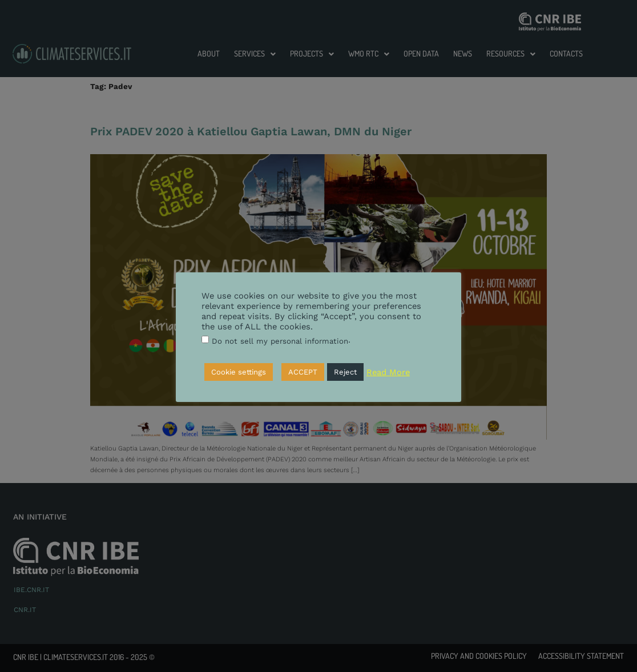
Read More (388, 372)
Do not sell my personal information (280, 341)
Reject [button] (345, 372)
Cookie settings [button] (239, 372)
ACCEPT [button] (303, 372)
